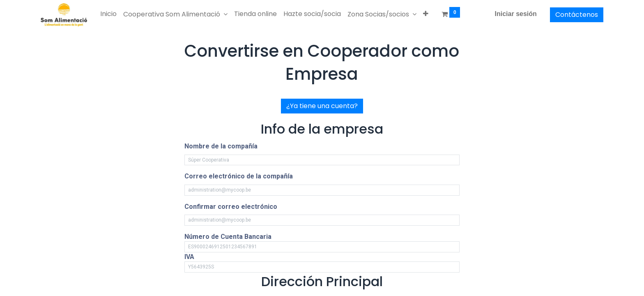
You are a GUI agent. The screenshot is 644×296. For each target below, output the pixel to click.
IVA (189, 257)
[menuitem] (108, 14)
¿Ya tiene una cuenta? (322, 106)
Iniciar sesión (516, 14)
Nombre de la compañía (221, 146)
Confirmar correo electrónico (231, 207)
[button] (426, 14)
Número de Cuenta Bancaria (228, 237)
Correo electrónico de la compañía (239, 176)
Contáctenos (577, 15)
